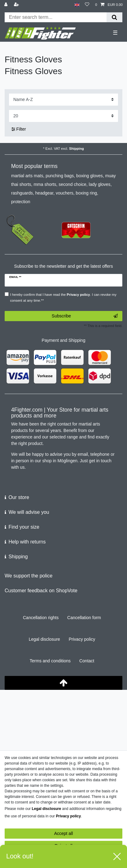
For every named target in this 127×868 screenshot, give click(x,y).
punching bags (60, 176)
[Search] (114, 17)
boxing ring (87, 193)
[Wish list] (87, 5)
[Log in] (7, 5)
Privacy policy (82, 639)
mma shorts (45, 184)
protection (21, 202)
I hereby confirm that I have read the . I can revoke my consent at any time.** (63, 298)
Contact (87, 661)
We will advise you (29, 512)
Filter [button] (19, 129)
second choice (72, 184)
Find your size (24, 527)
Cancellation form (84, 618)
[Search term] (56, 17)
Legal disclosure (44, 639)
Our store (19, 497)
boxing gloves (90, 176)
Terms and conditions (50, 661)
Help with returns (27, 542)
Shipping (77, 149)
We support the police (28, 576)
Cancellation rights (41, 618)
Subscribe (85, 316)
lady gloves (100, 184)
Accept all (64, 833)
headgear (44, 193)
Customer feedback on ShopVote (41, 591)
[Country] (77, 5)
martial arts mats (27, 176)
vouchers (65, 193)
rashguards (22, 193)
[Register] (17, 5)
